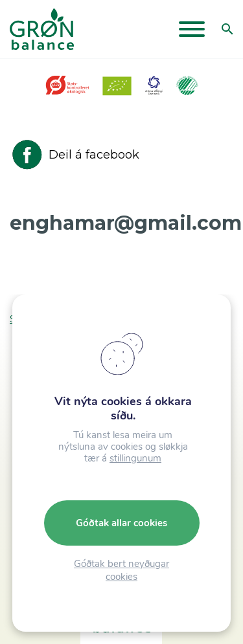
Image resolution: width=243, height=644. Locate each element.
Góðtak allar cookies (121, 523)
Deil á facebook (75, 155)
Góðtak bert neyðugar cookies (121, 570)
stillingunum (135, 458)
